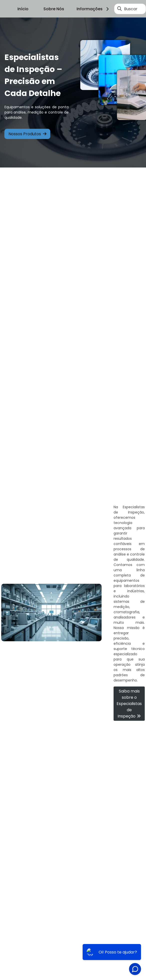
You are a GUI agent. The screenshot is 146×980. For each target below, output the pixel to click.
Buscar (131, 9)
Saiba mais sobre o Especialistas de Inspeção (129, 704)
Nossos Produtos (27, 134)
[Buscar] (120, 9)
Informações (93, 9)
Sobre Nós (54, 9)
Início (23, 9)
